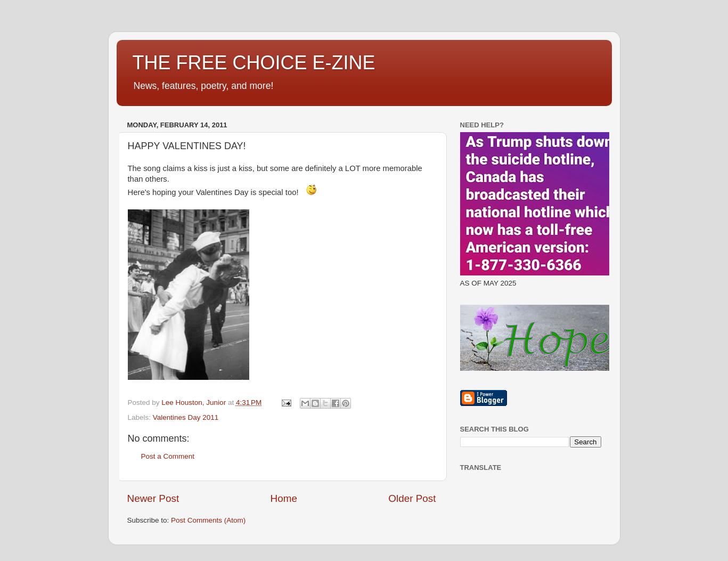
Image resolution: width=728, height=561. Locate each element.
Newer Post (153, 498)
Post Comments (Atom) (208, 520)
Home (284, 498)
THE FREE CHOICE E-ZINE (254, 63)
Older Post (412, 498)
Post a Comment (168, 456)
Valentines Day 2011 (186, 417)
